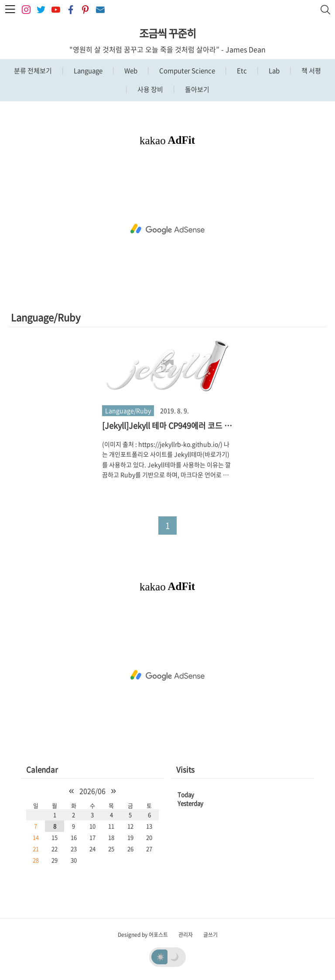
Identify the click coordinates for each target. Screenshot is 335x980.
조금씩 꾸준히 (167, 33)
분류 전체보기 (33, 71)
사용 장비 (150, 89)
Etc (241, 71)
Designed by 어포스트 (143, 935)
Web (130, 71)
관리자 (186, 935)
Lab (273, 71)
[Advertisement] (167, 229)
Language (87, 71)
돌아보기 (197, 89)
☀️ (161, 956)
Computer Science (186, 71)
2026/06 (92, 791)
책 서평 (311, 71)
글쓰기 (210, 935)
